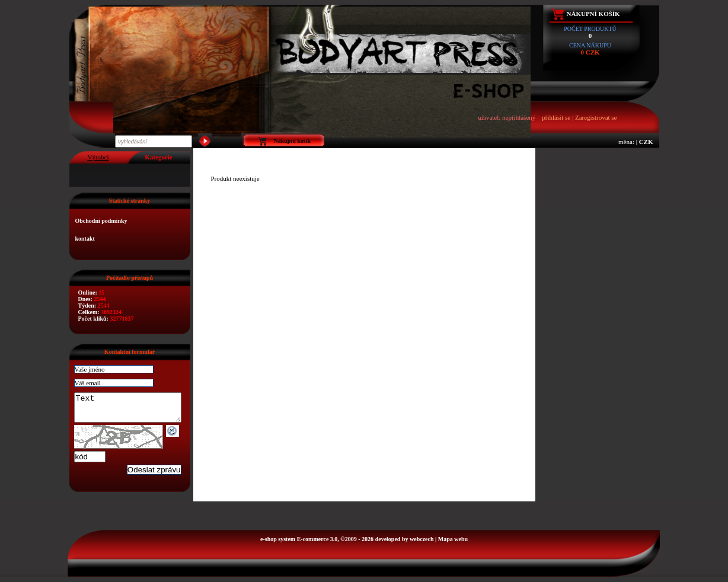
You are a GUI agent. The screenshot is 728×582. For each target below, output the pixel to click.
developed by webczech (405, 544)
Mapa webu (453, 544)
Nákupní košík (593, 14)
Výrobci (98, 157)
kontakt (85, 239)
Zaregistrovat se (596, 117)
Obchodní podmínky (101, 221)
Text (134, 410)
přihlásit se (556, 117)
